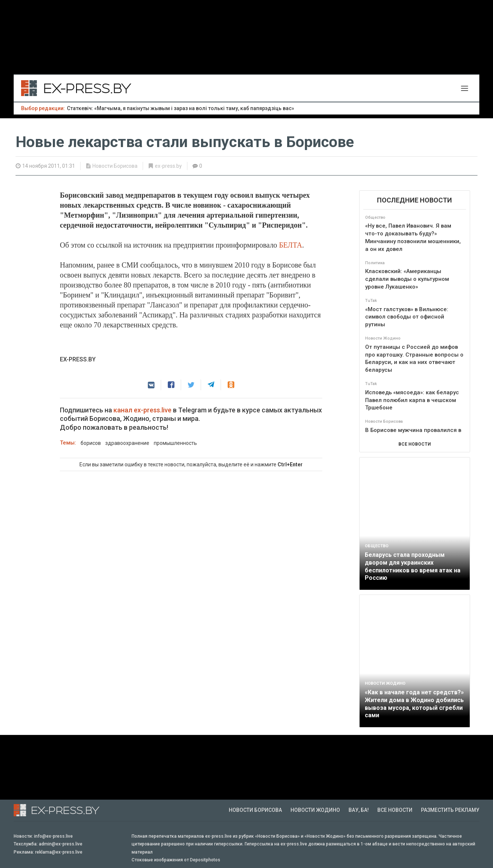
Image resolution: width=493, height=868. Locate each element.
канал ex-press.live (142, 410)
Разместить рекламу (450, 810)
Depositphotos (205, 860)
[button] (151, 385)
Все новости (395, 810)
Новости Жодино (315, 810)
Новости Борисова (115, 166)
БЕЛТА (291, 245)
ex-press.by (168, 166)
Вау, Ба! (359, 810)
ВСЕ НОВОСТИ (415, 444)
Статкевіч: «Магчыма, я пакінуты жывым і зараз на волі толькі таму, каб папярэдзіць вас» (181, 108)
